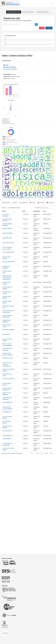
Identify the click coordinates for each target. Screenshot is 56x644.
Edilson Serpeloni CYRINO (9, 420)
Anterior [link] (35, 549)
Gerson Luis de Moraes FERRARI (11, 463)
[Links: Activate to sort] (32, 308)
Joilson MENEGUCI (7, 529)
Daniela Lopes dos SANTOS (10, 387)
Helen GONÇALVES (7, 496)
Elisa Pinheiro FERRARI (8, 425)
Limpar (42, 28)
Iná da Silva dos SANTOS (9, 515)
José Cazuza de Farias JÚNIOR (10, 543)
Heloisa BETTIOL (7, 505)
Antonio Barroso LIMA (8, 340)
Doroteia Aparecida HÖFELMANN (11, 411)
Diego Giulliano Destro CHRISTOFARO (12, 406)
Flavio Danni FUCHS (8, 453)
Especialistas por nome (43, 12)
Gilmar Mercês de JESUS (9, 467)
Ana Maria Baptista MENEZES (10, 321)
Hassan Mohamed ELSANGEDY (11, 491)
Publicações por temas (28, 12)
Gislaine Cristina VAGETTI (9, 477)
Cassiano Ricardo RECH (9, 368)
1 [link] (39, 549)
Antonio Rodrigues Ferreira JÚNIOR (12, 344)
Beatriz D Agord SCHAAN (9, 354)
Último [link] (52, 549)
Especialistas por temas (14, 12)
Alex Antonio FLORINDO (9, 311)
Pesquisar (49, 28)
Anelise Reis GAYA (7, 335)
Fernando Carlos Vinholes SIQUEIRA (12, 449)
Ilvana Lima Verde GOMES (9, 510)
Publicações (32, 311)
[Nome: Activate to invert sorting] (13, 308)
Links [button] (30, 308)
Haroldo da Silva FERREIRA (9, 486)
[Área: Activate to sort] (50, 308)
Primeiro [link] (29, 549)
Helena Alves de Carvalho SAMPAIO (12, 501)
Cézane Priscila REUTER (9, 378)
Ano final (5, 42)
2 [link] (42, 549)
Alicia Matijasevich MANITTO (10, 316)
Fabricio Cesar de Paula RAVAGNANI (12, 439)
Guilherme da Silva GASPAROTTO (11, 482)
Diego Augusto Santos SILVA (10, 401)
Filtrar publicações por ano (10, 36)
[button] (52, 3)
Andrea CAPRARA (7, 325)
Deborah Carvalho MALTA (9, 396)
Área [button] (47, 308)
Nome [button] (4, 308)
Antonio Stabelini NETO (9, 349)
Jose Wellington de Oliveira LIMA (11, 538)
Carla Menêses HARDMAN (9, 363)
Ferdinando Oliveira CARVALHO (11, 444)
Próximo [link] (46, 549)
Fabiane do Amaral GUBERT (10, 434)
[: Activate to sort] (26, 308)
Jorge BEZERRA (7, 534)
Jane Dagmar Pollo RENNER (10, 520)
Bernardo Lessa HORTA (9, 359)
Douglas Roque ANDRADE (9, 415)
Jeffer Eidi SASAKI (7, 524)
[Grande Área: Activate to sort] (40, 308)
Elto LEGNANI (6, 430)
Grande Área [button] (39, 308)
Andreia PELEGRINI (7, 330)
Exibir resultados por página (11, 305)
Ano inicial (6, 38)
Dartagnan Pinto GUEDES (9, 392)
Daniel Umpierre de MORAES (10, 382)
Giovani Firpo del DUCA (8, 472)
